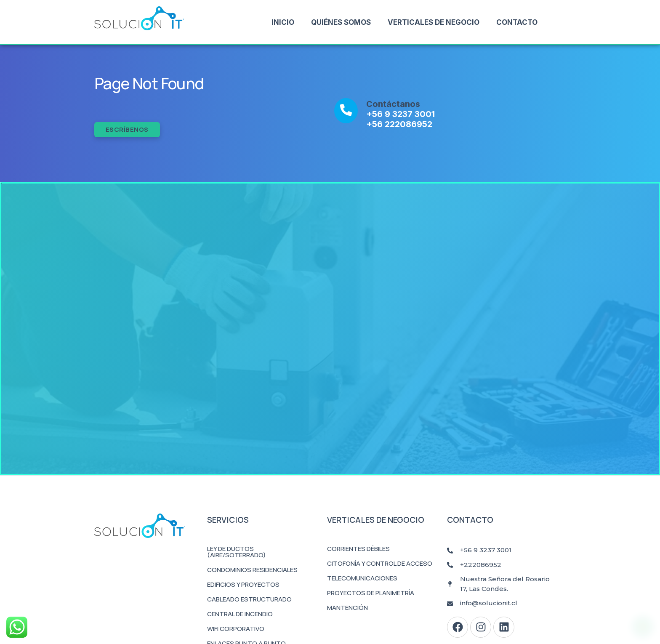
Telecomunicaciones (362, 578)
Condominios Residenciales (252, 570)
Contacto (517, 22)
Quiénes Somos (341, 22)
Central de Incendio (240, 614)
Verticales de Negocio (434, 22)
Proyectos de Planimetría (371, 593)
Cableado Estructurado (249, 599)
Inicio (283, 22)
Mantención (347, 608)
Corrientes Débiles (358, 549)
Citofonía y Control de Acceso (380, 563)
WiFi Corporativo (236, 629)
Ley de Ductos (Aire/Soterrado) (237, 552)
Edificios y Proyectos (243, 584)
